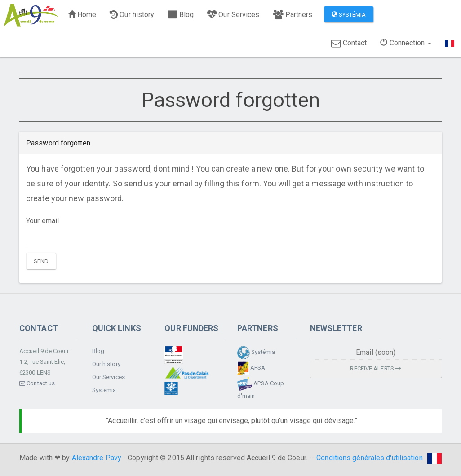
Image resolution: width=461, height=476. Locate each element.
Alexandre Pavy (97, 458)
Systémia (349, 15)
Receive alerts (376, 368)
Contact (349, 43)
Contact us (37, 383)
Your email (42, 221)
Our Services (233, 15)
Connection (406, 43)
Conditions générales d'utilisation (369, 458)
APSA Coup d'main (261, 388)
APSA (251, 368)
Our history (132, 15)
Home (82, 15)
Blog (181, 15)
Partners (293, 15)
